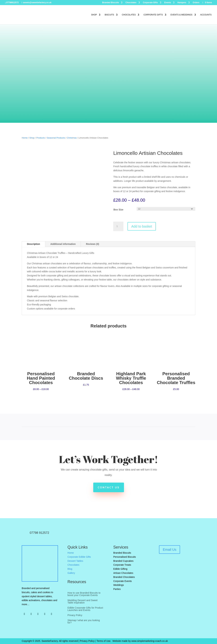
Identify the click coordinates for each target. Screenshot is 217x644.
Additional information (63, 244)
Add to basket (142, 226)
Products (41, 138)
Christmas (72, 138)
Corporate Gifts (150, 3)
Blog (70, 569)
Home (25, 138)
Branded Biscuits (111, 3)
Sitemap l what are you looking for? (84, 622)
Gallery (71, 573)
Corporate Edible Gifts (79, 557)
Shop (94, 15)
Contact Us (109, 487)
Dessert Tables (75, 561)
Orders (196, 3)
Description (33, 244)
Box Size (118, 210)
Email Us (170, 550)
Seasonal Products (56, 138)
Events (168, 3)
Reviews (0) (92, 244)
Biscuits (109, 15)
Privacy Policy (75, 615)
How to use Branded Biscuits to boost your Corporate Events (84, 594)
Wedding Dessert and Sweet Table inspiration (82, 602)
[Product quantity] (118, 226)
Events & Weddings (181, 15)
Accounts (206, 15)
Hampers (182, 3)
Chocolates (131, 3)
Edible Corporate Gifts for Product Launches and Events (85, 609)
